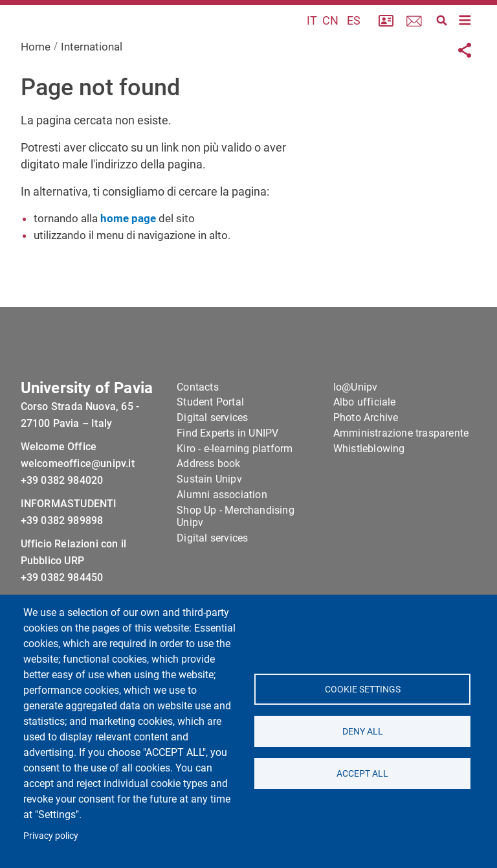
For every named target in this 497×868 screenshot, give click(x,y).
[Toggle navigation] (465, 37)
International (92, 80)
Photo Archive (366, 460)
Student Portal (210, 445)
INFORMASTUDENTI (69, 546)
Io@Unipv (356, 429)
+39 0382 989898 (62, 563)
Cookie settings (362, 689)
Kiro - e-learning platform (235, 491)
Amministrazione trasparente (401, 476)
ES (354, 37)
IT (312, 37)
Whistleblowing (369, 491)
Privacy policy (51, 836)
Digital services (212, 460)
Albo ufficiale (365, 445)
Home (36, 80)
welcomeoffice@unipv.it (78, 506)
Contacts (198, 429)
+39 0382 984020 (62, 523)
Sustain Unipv (209, 522)
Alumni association (222, 537)
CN (330, 37)
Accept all (362, 773)
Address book (208, 506)
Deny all (362, 731)
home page (128, 251)
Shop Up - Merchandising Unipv (236, 559)
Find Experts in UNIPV (227, 476)
